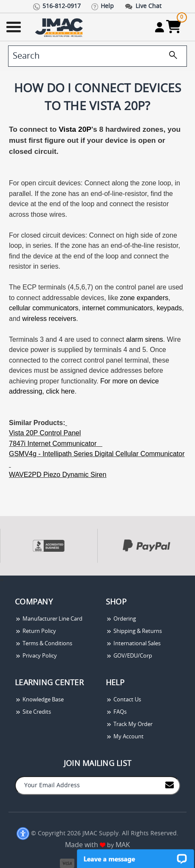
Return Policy (35, 631)
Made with (85, 845)
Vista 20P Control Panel (45, 433)
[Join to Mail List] (170, 785)
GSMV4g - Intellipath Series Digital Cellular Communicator (97, 454)
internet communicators (118, 308)
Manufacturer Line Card (49, 619)
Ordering (121, 619)
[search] (97, 56)
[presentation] (1, 580)
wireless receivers (49, 319)
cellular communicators (44, 308)
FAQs (116, 712)
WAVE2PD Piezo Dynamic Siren (58, 475)
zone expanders (144, 298)
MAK (123, 845)
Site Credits (33, 712)
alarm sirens (145, 339)
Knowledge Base (39, 700)
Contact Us (123, 700)
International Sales (133, 644)
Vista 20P (75, 129)
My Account (125, 737)
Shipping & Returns (134, 631)
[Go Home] (60, 27)
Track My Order (129, 725)
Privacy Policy (36, 656)
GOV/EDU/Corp (129, 656)
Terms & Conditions (44, 644)
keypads (170, 308)
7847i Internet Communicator (53, 444)
